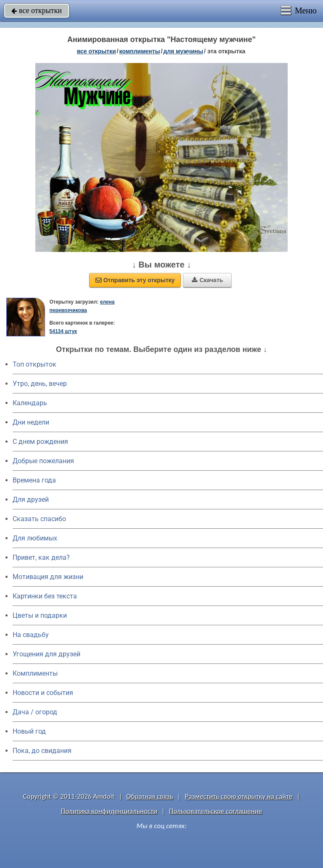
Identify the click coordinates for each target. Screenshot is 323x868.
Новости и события (43, 693)
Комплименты (35, 673)
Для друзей (31, 500)
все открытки (37, 10)
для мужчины (183, 51)
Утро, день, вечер (40, 384)
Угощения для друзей (46, 654)
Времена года (34, 480)
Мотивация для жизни (48, 577)
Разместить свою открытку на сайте (239, 796)
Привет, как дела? (41, 557)
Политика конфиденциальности (109, 811)
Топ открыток (34, 364)
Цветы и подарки (40, 615)
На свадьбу (31, 635)
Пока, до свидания (42, 751)
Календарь (30, 403)
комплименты (139, 51)
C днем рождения (40, 442)
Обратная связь (150, 796)
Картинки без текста (45, 596)
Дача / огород (35, 712)
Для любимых (35, 538)
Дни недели (31, 422)
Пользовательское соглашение (216, 811)
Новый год (29, 731)
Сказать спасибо (39, 519)
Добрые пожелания (43, 461)
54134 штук (64, 331)
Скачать (207, 280)
